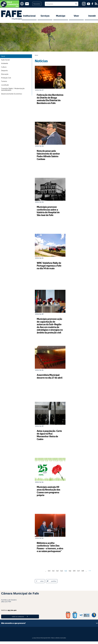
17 (78, 573)
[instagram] (84, 4)
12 (57, 573)
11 (53, 573)
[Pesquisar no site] (60, 4)
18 (83, 573)
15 (70, 573)
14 (66, 573)
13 (62, 573)
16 (74, 573)
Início (36, 55)
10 (49, 573)
